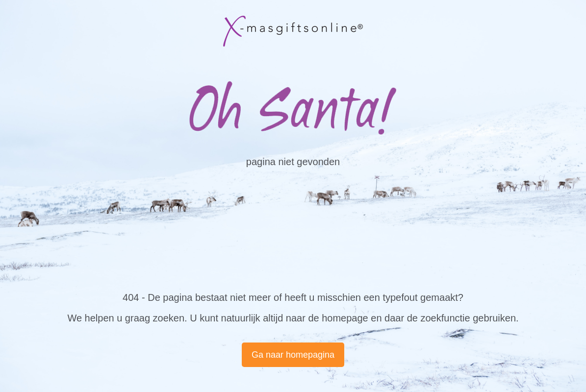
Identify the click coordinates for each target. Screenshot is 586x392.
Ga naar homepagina (293, 355)
